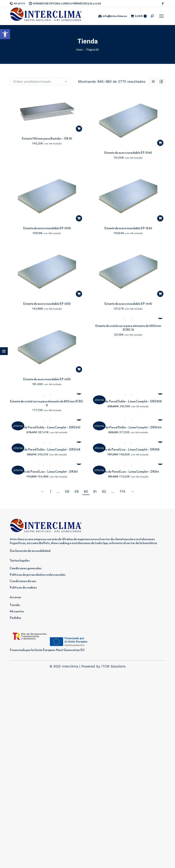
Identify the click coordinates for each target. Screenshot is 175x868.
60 (86, 491)
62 (104, 491)
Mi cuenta (17, 611)
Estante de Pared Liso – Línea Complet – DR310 (47, 472)
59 (77, 491)
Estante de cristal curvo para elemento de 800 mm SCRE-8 (47, 403)
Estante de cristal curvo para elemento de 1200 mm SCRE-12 (128, 328)
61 (95, 491)
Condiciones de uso (23, 581)
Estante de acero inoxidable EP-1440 (128, 304)
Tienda (15, 605)
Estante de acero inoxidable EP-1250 (47, 304)
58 (67, 491)
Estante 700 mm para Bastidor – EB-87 (47, 138)
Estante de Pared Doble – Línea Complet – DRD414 (128, 427)
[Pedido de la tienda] (40, 82)
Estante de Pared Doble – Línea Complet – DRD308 (128, 401)
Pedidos (15, 618)
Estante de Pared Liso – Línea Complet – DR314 (128, 472)
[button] (5, 34)
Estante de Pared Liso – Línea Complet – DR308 (128, 449)
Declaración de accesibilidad (30, 551)
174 (122, 491)
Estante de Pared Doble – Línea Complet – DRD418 (47, 449)
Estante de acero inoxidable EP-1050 (47, 228)
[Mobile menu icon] (161, 16)
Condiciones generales (26, 568)
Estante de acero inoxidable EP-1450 (47, 379)
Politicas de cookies (23, 587)
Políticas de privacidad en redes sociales (38, 575)
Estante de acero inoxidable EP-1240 (128, 228)
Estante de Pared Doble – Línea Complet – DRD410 (47, 427)
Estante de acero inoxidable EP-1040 (128, 153)
